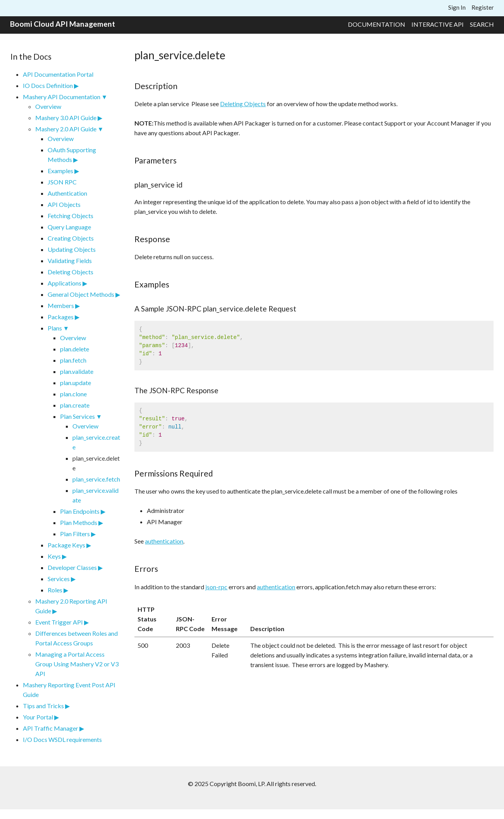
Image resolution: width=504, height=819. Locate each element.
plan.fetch (73, 360)
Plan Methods (79, 522)
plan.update (76, 383)
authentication (164, 541)
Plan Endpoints (80, 511)
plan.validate (77, 371)
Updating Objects (72, 249)
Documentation (377, 24)
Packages (61, 317)
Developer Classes (72, 567)
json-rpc (216, 587)
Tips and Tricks (43, 706)
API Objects (64, 204)
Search (482, 24)
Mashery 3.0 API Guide (66, 118)
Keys (54, 556)
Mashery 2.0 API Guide (66, 129)
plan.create (75, 405)
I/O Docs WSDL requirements (62, 739)
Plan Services (77, 416)
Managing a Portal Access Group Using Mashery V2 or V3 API (77, 664)
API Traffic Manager (51, 728)
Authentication (67, 193)
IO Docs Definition (48, 85)
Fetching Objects (71, 216)
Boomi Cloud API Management (63, 24)
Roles (55, 590)
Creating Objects (71, 238)
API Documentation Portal (58, 74)
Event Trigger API (59, 622)
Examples (60, 171)
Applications (65, 283)
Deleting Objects (71, 272)
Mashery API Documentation (62, 97)
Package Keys (66, 545)
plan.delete (75, 349)
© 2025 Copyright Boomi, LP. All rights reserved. (252, 784)
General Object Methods (81, 294)
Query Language (69, 227)
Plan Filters (75, 534)
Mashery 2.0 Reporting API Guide (71, 606)
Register (483, 7)
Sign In (457, 7)
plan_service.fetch (96, 479)
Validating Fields (70, 261)
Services (59, 579)
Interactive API (438, 24)
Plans (55, 328)
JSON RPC (62, 182)
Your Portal (38, 717)
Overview (48, 106)
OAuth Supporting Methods (72, 155)
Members (61, 305)
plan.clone (73, 394)
